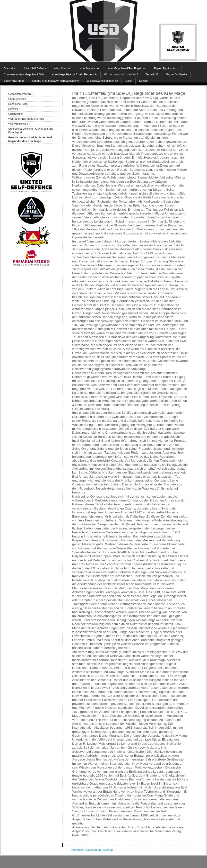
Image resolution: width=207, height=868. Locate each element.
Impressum (78, 850)
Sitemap (108, 850)
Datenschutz (94, 850)
